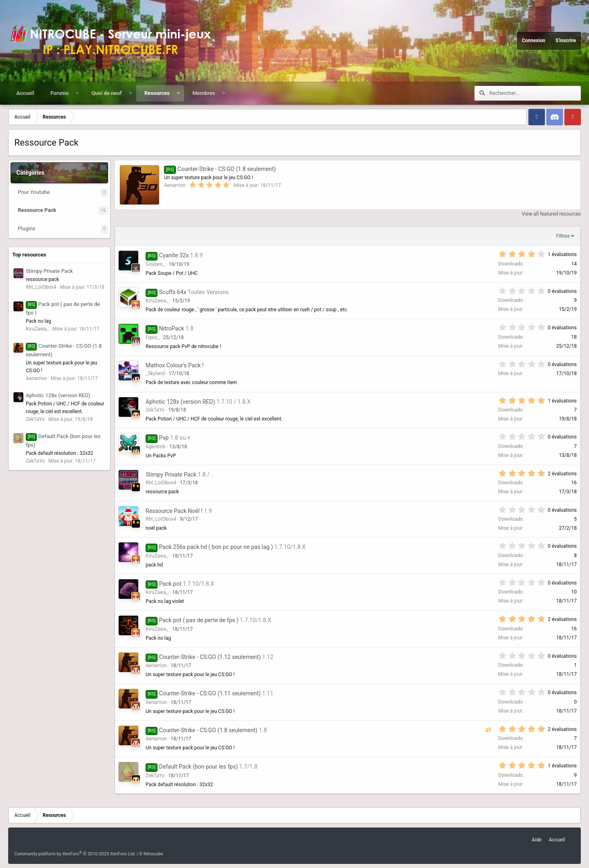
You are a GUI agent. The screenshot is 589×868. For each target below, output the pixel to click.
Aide (537, 840)
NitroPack (172, 328)
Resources (157, 93)
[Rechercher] (535, 93)
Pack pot (170, 584)
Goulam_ (155, 264)
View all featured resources (551, 214)
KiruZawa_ (157, 301)
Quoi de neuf (106, 93)
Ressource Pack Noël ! (174, 511)
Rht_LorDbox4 (161, 483)
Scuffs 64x (173, 292)
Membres (203, 93)
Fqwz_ (153, 337)
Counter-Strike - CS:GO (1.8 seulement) (220, 169)
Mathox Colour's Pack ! (175, 365)
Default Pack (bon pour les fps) (199, 767)
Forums (59, 93)
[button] (77, 93)
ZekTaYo (155, 410)
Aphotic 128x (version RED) (58, 395)
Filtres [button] (563, 236)
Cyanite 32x (174, 255)
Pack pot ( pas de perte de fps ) (199, 620)
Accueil (25, 93)
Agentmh (156, 447)
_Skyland (155, 373)
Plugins (26, 228)
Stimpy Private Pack (49, 271)
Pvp (164, 438)
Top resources (29, 255)
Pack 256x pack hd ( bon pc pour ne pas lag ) (216, 547)
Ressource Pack (37, 210)
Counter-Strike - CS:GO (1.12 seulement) (210, 657)
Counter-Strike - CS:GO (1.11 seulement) (210, 693)
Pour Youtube (34, 192)
